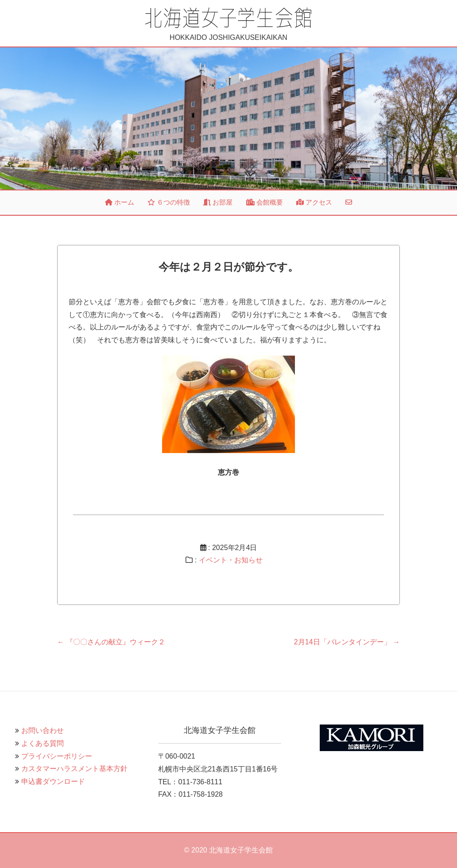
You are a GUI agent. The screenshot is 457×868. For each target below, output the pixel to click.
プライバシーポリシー (57, 756)
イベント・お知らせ (231, 560)
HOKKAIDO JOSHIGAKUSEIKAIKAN (228, 24)
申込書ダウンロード (53, 781)
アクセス (314, 202)
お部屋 (218, 202)
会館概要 (265, 202)
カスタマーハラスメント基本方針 (74, 769)
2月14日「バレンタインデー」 (347, 642)
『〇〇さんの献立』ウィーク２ (111, 642)
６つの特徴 (169, 202)
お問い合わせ (43, 730)
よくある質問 (43, 743)
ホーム (120, 202)
